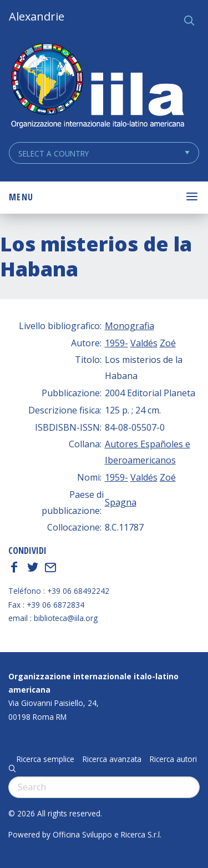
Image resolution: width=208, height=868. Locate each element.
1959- (116, 343)
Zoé (168, 343)
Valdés (144, 343)
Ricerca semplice (45, 759)
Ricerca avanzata (112, 759)
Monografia (130, 326)
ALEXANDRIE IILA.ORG (97, 87)
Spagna (121, 502)
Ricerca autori (173, 759)
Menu (21, 197)
